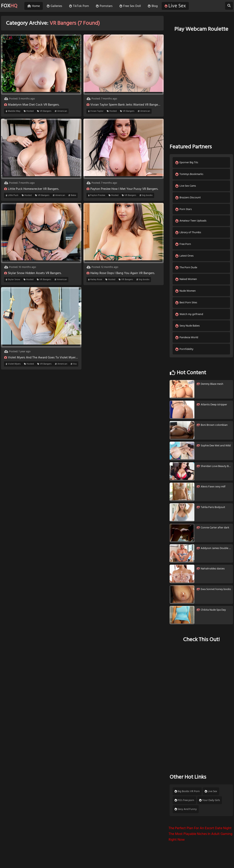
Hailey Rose (95, 280)
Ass (74, 364)
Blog (155, 6)
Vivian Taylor (96, 111)
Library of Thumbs (188, 234)
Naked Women (186, 281)
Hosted (29, 111)
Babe (72, 195)
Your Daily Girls (210, 804)
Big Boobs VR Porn (187, 795)
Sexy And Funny (186, 813)
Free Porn (183, 246)
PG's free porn (184, 804)
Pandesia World (187, 341)
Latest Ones (185, 258)
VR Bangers (44, 111)
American (61, 111)
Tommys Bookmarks (190, 174)
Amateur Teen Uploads (191, 222)
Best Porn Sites (186, 305)
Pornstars (106, 6)
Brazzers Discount (188, 198)
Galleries (57, 6)
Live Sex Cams (186, 186)
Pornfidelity (185, 353)
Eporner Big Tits (187, 163)
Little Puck (12, 195)
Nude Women (186, 293)
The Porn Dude (186, 270)
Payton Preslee (97, 195)
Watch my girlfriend (189, 317)
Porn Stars (184, 210)
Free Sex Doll (132, 6)
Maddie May (13, 111)
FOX (10, 6)
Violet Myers (13, 364)
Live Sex (177, 6)
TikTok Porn (81, 6)
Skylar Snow (13, 280)
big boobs (146, 195)
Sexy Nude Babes (188, 329)
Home (36, 6)
